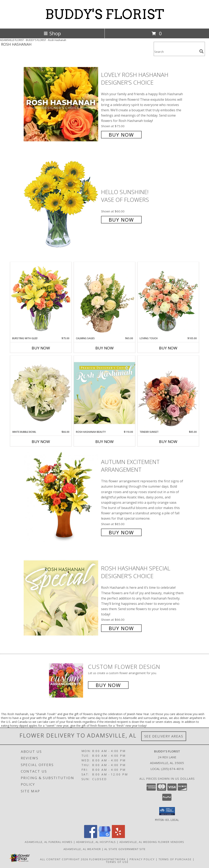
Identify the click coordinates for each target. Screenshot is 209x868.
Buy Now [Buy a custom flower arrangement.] (108, 685)
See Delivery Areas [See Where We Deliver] (164, 736)
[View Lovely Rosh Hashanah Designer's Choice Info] (61, 104)
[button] (167, 811)
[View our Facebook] (91, 837)
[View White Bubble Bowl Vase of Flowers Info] (41, 393)
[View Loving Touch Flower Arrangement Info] (168, 299)
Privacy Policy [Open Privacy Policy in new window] (142, 859)
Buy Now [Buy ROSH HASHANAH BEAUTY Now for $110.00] (104, 442)
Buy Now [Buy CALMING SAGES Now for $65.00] (104, 348)
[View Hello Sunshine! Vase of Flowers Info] (61, 205)
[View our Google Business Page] (104, 837)
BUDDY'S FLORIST (105, 14)
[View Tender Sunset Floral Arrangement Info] (168, 393)
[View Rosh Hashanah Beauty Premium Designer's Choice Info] (104, 393)
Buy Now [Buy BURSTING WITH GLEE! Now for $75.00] (41, 348)
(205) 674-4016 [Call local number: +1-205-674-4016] (172, 769)
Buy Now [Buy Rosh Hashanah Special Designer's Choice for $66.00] (121, 628)
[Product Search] (176, 51)
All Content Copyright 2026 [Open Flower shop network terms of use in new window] (64, 859)
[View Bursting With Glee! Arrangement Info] (41, 299)
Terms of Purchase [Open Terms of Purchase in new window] (175, 859)
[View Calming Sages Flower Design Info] (104, 299)
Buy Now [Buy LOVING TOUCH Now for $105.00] (168, 348)
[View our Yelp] (118, 837)
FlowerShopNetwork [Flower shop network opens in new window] (107, 859)
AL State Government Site (125, 849)
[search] (201, 51)
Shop (52, 33)
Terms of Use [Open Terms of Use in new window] (117, 862)
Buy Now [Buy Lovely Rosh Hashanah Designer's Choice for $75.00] (121, 135)
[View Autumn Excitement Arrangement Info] (61, 497)
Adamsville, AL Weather (82, 849)
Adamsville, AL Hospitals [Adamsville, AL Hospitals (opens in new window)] (96, 842)
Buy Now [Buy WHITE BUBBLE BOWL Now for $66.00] (41, 442)
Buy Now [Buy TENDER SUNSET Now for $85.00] (168, 442)
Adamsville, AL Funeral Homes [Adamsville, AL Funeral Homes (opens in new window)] (49, 842)
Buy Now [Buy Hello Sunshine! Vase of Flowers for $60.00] (121, 220)
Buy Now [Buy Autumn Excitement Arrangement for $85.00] (121, 532)
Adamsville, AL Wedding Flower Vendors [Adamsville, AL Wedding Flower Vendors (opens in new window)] (152, 842)
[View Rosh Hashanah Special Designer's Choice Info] (61, 598)
